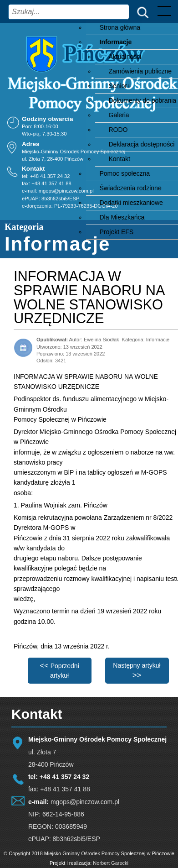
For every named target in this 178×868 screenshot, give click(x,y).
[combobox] (69, 12)
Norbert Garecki (111, 863)
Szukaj (141, 12)
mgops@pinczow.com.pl (66, 191)
